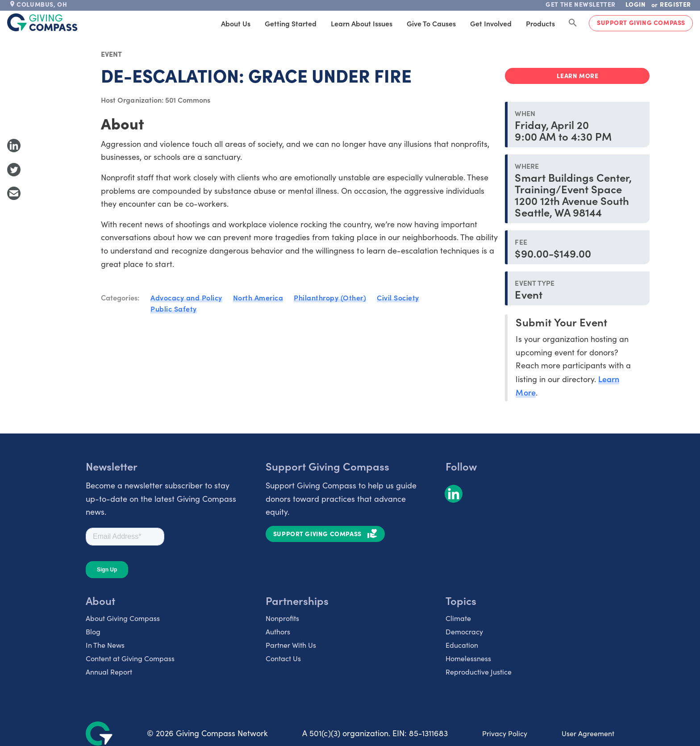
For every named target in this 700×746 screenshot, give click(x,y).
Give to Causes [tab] (431, 23)
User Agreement (588, 733)
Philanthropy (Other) (330, 297)
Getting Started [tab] (291, 23)
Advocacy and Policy (186, 297)
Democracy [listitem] (464, 631)
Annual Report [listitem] (109, 672)
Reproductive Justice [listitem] (479, 672)
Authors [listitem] (278, 631)
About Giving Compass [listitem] (123, 618)
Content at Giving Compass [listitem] (130, 658)
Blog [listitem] (93, 631)
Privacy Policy (505, 733)
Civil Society (398, 297)
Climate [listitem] (458, 618)
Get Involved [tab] (491, 23)
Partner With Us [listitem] (291, 645)
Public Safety (174, 308)
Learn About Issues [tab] (362, 23)
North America (258, 297)
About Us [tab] (236, 23)
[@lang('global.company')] (42, 22)
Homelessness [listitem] (468, 658)
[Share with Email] (14, 193)
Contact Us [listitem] (283, 658)
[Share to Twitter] (14, 170)
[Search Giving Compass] (573, 23)
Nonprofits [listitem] (282, 618)
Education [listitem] (462, 645)
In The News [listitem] (105, 645)
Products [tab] (540, 23)
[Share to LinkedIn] (14, 146)
